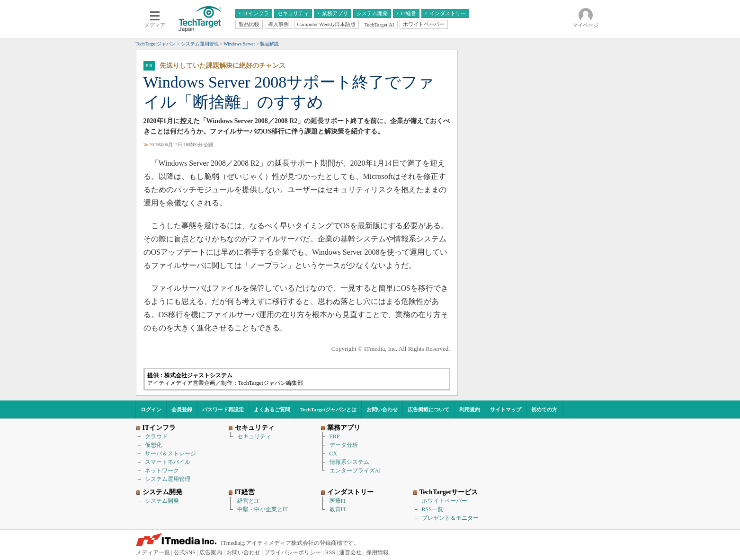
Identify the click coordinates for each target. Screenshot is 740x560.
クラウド (156, 436)
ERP (335, 436)
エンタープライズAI (355, 471)
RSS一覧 (432, 509)
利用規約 (470, 409)
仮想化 (153, 445)
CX (334, 453)
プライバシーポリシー (293, 552)
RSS (330, 552)
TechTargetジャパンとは (328, 409)
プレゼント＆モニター (450, 518)
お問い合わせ (382, 409)
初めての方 (544, 409)
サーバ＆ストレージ (170, 453)
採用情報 (377, 552)
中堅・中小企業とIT (263, 509)
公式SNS (185, 552)
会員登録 (182, 409)
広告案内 (211, 552)
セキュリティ (254, 436)
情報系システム (349, 462)
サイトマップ (506, 409)
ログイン (151, 409)
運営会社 (350, 552)
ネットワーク (162, 471)
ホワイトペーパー (445, 501)
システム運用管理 (168, 479)
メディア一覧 (153, 552)
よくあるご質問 (272, 409)
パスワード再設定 (223, 409)
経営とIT (248, 501)
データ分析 (344, 445)
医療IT (338, 501)
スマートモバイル (168, 462)
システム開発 (162, 501)
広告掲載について (428, 409)
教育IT (338, 509)
